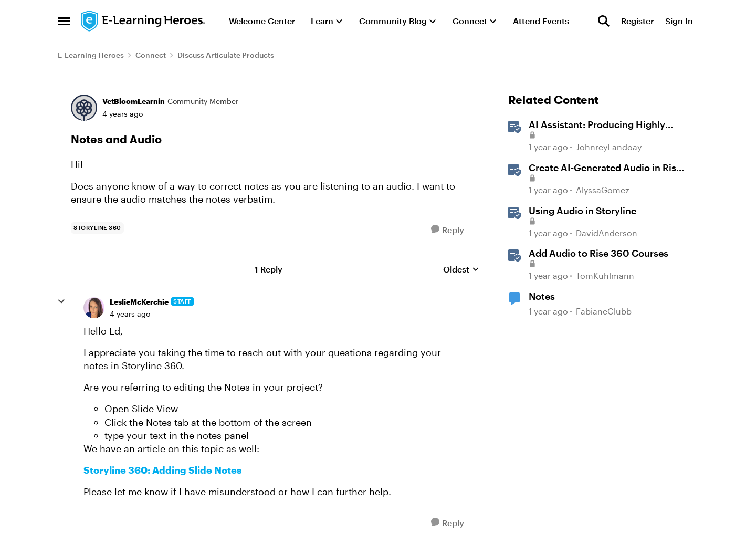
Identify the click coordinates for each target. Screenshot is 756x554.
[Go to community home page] (143, 21)
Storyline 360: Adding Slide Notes (162, 470)
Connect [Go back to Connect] (151, 55)
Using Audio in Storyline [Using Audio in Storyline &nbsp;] (582, 211)
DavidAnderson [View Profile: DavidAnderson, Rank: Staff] (607, 233)
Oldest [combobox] (461, 270)
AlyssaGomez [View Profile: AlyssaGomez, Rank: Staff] (603, 190)
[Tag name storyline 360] (97, 228)
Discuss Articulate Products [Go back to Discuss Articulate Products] (226, 55)
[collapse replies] (61, 301)
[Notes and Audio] (130, 314)
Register (637, 21)
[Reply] (448, 230)
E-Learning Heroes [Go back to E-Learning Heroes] (91, 55)
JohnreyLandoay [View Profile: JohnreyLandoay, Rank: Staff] (609, 147)
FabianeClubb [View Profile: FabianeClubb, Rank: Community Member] (604, 311)
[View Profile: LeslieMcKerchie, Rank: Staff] (94, 308)
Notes (542, 296)
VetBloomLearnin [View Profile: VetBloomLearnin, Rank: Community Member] (134, 101)
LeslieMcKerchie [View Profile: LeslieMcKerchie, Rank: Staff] (139, 302)
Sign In (679, 21)
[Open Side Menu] (64, 21)
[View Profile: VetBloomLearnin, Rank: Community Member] (84, 108)
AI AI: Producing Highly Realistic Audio (597, 125)
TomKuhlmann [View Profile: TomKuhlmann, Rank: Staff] (605, 275)
